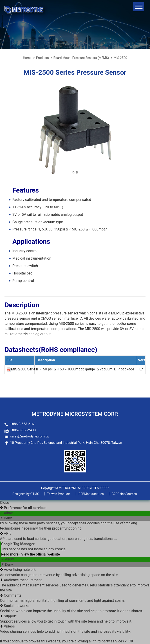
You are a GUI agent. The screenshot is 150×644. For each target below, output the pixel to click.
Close (4, 503)
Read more (10, 554)
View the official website (40, 554)
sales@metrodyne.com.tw (30, 436)
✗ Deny (6, 518)
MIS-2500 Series (24, 369)
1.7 (141, 369)
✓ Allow (6, 513)
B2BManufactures (91, 494)
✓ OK (129, 641)
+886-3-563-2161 (23, 424)
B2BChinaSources (124, 494)
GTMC (26, 494)
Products (42, 58)
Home (27, 58)
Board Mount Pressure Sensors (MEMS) (81, 58)
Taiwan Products (59, 494)
